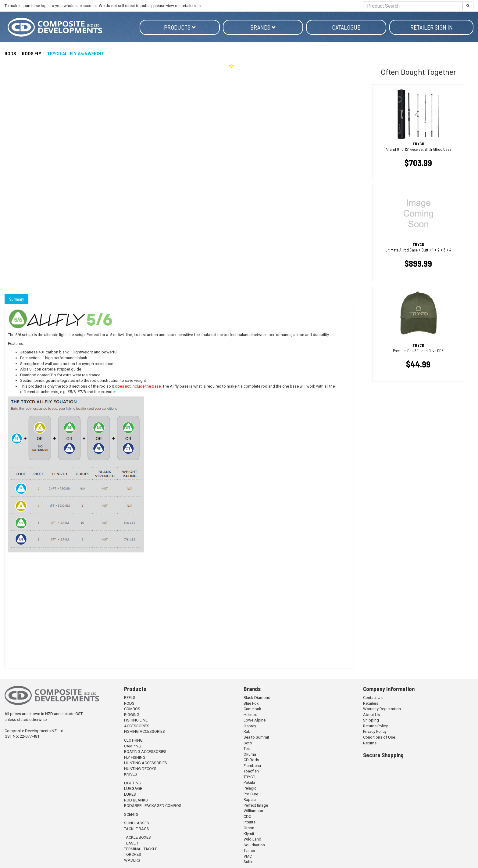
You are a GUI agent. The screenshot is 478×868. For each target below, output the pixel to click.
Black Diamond (257, 698)
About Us (371, 715)
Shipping (371, 720)
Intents (250, 822)
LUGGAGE (133, 788)
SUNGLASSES (137, 823)
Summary (16, 299)
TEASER (131, 843)
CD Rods (251, 760)
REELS (130, 698)
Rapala (250, 799)
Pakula (249, 782)
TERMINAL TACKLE (141, 849)
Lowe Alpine (255, 720)
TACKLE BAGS (137, 829)
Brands (263, 27)
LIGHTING (133, 783)
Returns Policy (375, 726)
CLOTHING (133, 740)
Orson (249, 828)
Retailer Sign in (432, 27)
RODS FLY (32, 54)
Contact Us (373, 698)
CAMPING (133, 746)
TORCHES (133, 854)
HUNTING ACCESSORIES (146, 763)
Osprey (250, 726)
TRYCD (250, 777)
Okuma (250, 754)
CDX (247, 817)
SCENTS (131, 814)
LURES (130, 794)
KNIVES (131, 774)
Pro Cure (251, 794)
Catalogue (346, 27)
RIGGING (132, 715)
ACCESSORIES (137, 726)
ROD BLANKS (136, 800)
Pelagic (250, 788)
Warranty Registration (382, 709)
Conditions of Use (379, 737)
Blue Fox (251, 703)
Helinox (250, 715)
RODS (10, 54)
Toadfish (251, 771)
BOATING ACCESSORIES (145, 752)
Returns (370, 743)
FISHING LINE (136, 720)
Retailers (371, 703)
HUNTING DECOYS (140, 769)
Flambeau (252, 766)
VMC (248, 856)
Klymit (249, 834)
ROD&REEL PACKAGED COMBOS (153, 806)
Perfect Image (256, 805)
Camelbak (252, 709)
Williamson (253, 811)
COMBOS (132, 709)
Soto (248, 743)
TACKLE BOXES (137, 837)
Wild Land (252, 839)
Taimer (249, 850)
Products (180, 27)
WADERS (132, 860)
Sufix (248, 862)
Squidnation (254, 845)
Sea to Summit (256, 737)
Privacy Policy (375, 731)
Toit (247, 749)
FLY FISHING (135, 757)
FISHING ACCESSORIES (144, 731)
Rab (247, 731)
